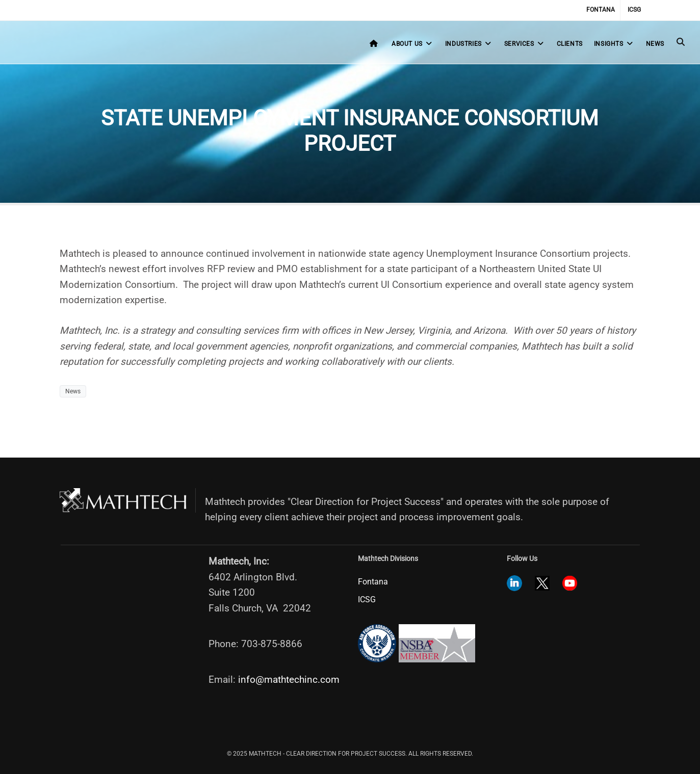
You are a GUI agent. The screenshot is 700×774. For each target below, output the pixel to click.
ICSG (634, 10)
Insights (614, 44)
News (655, 44)
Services (525, 44)
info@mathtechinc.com (289, 679)
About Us (413, 44)
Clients (570, 44)
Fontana (601, 10)
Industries (469, 44)
